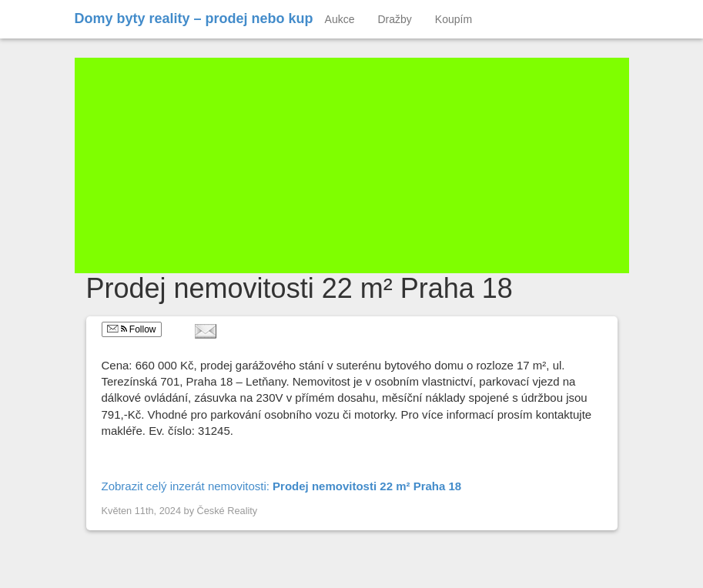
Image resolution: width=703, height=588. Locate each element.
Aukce (340, 19)
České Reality (228, 511)
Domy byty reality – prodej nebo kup (194, 18)
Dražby (395, 19)
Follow (132, 329)
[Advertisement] (352, 165)
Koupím (454, 19)
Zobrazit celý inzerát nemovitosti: (282, 486)
